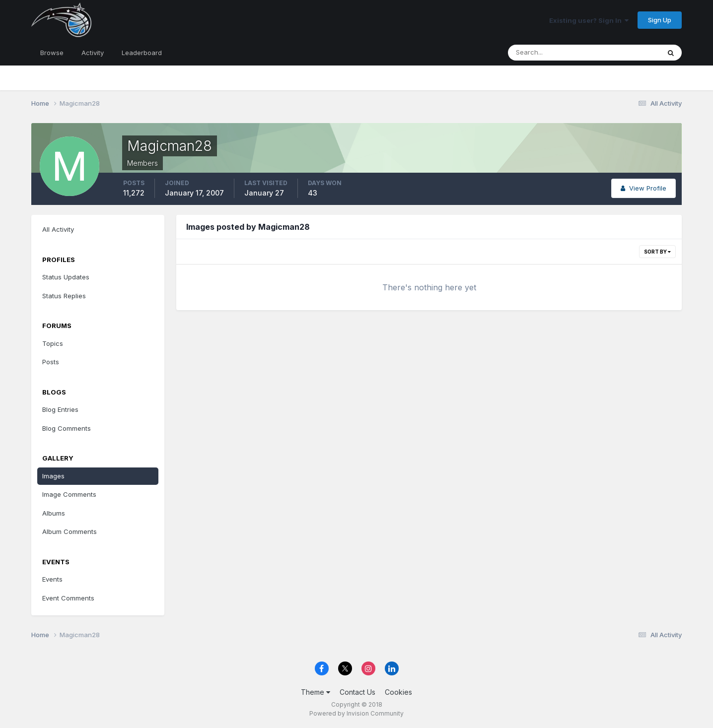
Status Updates (66, 277)
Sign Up (660, 20)
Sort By (657, 252)
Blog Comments (67, 428)
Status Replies (64, 296)
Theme (316, 692)
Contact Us (357, 692)
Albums (54, 513)
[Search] (552, 53)
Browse (52, 53)
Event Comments (68, 598)
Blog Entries (60, 409)
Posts (51, 362)
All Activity (58, 229)
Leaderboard (142, 53)
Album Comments (70, 531)
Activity (93, 53)
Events (52, 579)
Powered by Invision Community (356, 713)
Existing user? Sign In (589, 20)
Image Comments (69, 494)
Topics (53, 343)
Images (53, 476)
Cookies (398, 692)
